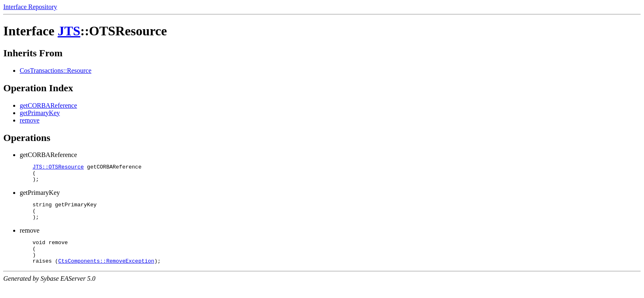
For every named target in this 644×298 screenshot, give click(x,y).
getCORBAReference (48, 105)
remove (30, 120)
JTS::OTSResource (58, 168)
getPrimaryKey (40, 113)
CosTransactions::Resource (56, 70)
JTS (69, 31)
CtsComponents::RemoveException (106, 273)
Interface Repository (30, 7)
